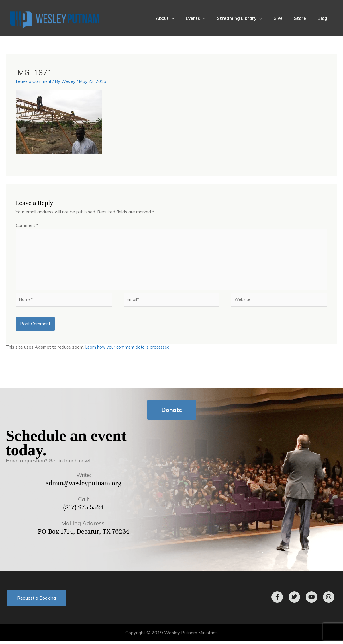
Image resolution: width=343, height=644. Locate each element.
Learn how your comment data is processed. (130, 350)
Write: (83, 478)
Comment (27, 225)
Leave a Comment (35, 81)
